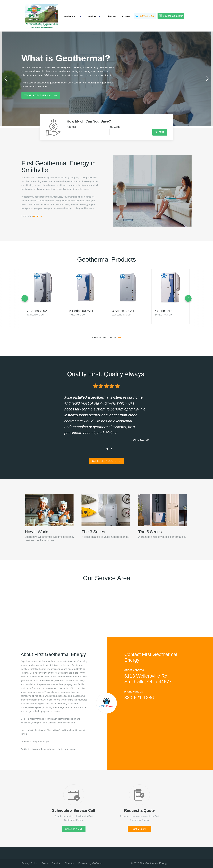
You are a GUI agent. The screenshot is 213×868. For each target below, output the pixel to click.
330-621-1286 (139, 698)
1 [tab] (107, 449)
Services (92, 16)
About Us (111, 16)
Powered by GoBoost (90, 863)
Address (72, 127)
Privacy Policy (29, 863)
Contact (126, 16)
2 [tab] (112, 449)
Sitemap (69, 863)
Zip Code (115, 127)
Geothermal (69, 16)
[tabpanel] (106, 79)
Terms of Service (51, 863)
